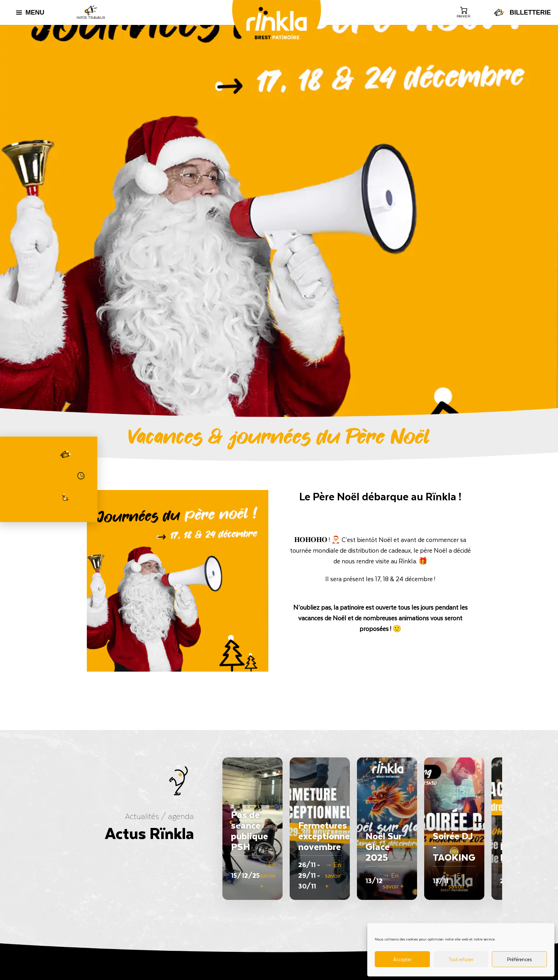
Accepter (402, 959)
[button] (483, 829)
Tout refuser (461, 959)
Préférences (519, 959)
